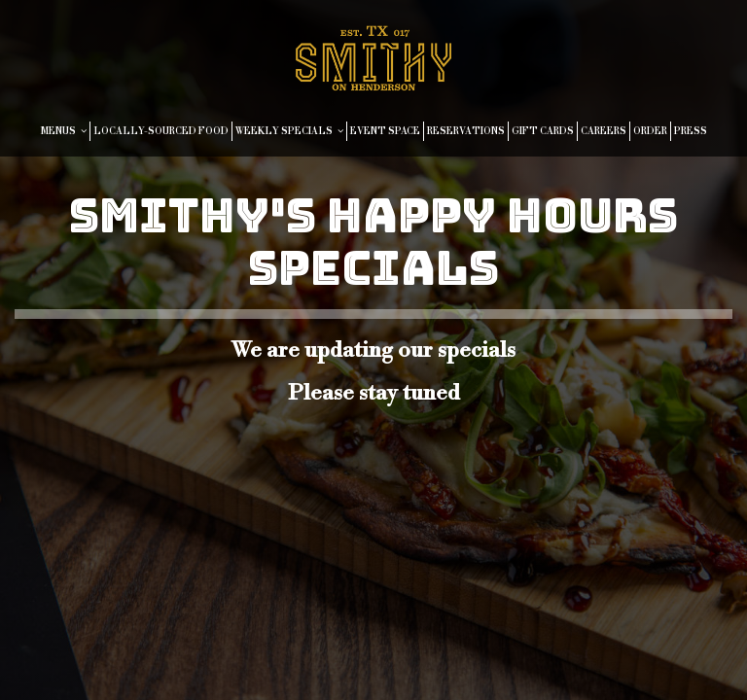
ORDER (650, 131)
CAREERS (604, 131)
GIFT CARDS (543, 131)
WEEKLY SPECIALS (289, 131)
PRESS (691, 131)
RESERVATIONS (466, 131)
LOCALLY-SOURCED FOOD (161, 131)
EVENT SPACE (385, 131)
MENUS (64, 131)
